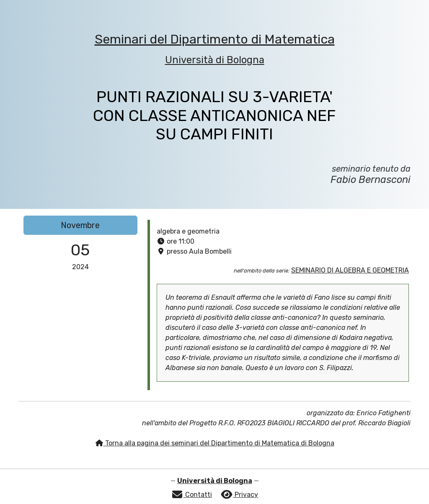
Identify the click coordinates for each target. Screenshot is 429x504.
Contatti (191, 495)
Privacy (239, 495)
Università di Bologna (215, 60)
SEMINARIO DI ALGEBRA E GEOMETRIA (350, 270)
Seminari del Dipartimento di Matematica (215, 39)
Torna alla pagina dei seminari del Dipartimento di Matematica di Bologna (215, 443)
